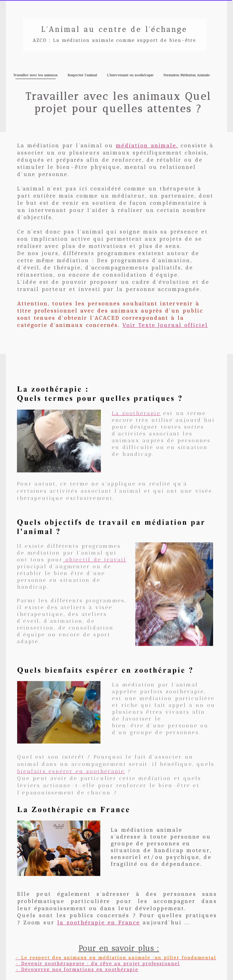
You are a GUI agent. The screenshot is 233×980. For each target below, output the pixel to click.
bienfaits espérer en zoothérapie (71, 771)
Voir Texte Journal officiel (165, 325)
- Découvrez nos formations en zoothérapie (77, 969)
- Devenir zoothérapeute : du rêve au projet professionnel (98, 964)
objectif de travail (96, 560)
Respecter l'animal (82, 75)
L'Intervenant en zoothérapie (130, 75)
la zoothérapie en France (99, 923)
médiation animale (146, 146)
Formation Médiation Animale (187, 75)
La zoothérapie (136, 413)
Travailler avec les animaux (36, 75)
